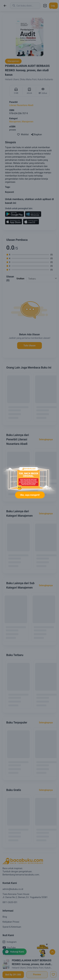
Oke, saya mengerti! (30, 495)
